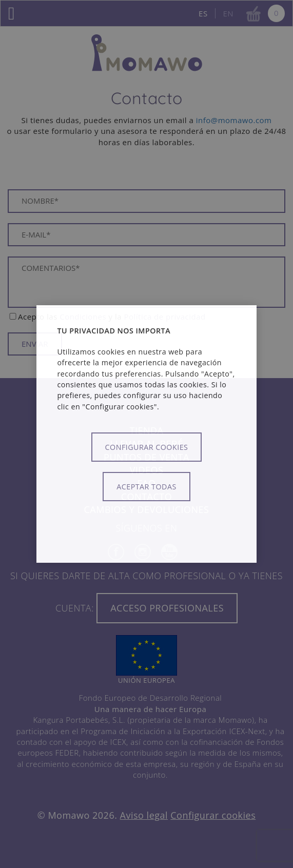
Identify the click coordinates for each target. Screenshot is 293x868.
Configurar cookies (147, 447)
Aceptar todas (146, 487)
